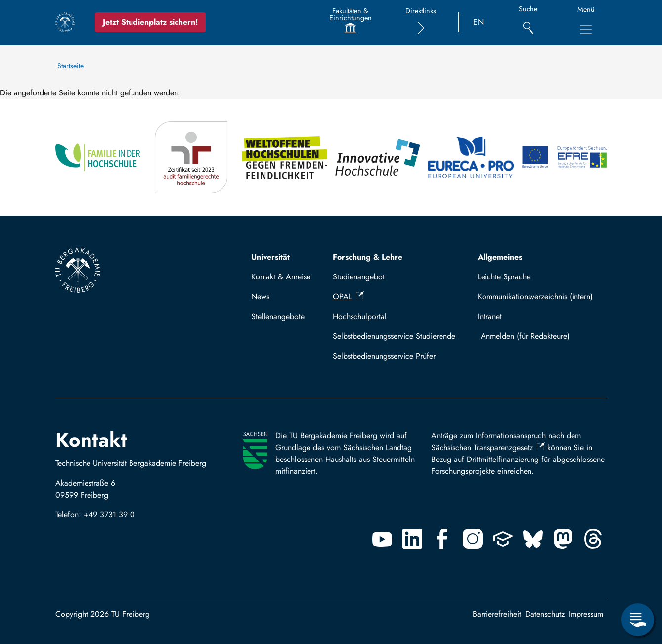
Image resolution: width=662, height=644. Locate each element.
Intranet (490, 316)
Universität (270, 257)
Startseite (70, 66)
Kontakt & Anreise (281, 277)
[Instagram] (473, 539)
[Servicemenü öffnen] (638, 620)
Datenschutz (545, 614)
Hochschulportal (360, 316)
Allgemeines (500, 257)
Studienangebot (359, 277)
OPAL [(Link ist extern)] (348, 297)
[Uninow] (503, 539)
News (260, 297)
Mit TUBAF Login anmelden (540, 336)
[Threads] (593, 539)
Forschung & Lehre (368, 257)
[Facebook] (442, 539)
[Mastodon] (563, 539)
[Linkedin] (412, 539)
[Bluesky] (533, 539)
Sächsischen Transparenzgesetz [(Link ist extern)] (488, 447)
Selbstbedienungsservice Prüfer (384, 356)
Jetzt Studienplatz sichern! (150, 22)
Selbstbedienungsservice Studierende (394, 336)
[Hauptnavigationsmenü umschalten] (586, 30)
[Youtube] (382, 539)
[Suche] (528, 23)
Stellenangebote (278, 316)
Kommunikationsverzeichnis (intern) (535, 297)
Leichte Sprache (504, 277)
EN (478, 22)
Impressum (586, 614)
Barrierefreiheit (497, 614)
